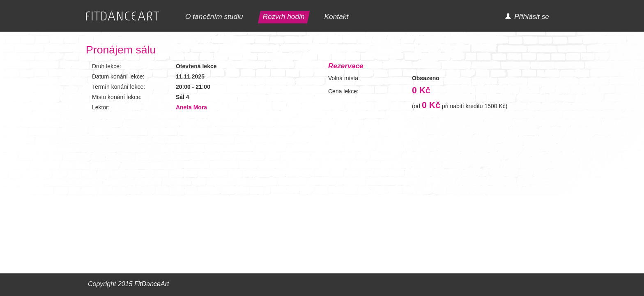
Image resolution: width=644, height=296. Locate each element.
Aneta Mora (191, 107)
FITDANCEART (123, 16)
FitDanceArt (152, 284)
